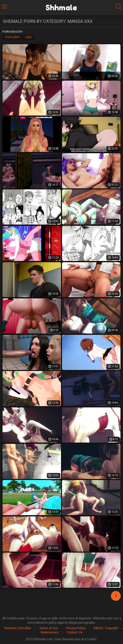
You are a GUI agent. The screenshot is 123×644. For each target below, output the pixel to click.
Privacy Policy (76, 628)
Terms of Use (49, 628)
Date (29, 37)
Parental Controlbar (18, 628)
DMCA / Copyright (106, 628)
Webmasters (50, 632)
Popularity (12, 37)
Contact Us (75, 632)
